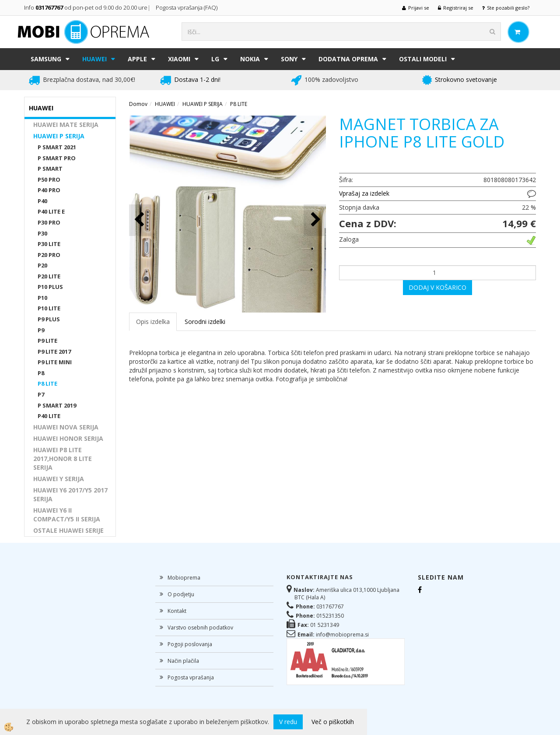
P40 (42, 201)
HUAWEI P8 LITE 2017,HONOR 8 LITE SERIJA (63, 459)
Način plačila (183, 661)
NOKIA (250, 59)
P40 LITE (49, 416)
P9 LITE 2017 (54, 352)
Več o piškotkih (333, 722)
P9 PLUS (49, 319)
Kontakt (177, 611)
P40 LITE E (51, 211)
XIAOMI (179, 59)
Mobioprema (184, 578)
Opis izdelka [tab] (153, 322)
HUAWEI (94, 59)
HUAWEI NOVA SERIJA (66, 427)
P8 (41, 373)
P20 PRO (49, 255)
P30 (42, 233)
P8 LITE (47, 383)
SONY (289, 59)
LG (215, 59)
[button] (315, 220)
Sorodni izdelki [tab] (205, 322)
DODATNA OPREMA (348, 59)
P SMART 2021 (57, 147)
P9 (41, 330)
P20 (42, 265)
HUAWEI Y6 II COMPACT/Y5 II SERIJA (67, 515)
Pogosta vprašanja (191, 677)
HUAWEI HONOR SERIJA (68, 438)
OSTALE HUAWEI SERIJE (68, 530)
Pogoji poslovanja (190, 644)
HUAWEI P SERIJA (59, 136)
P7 (41, 394)
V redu (288, 722)
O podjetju (181, 594)
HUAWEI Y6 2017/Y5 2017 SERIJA (70, 494)
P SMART (50, 169)
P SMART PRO (57, 158)
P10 (42, 298)
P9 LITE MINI (55, 362)
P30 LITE (49, 244)
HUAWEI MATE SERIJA (66, 125)
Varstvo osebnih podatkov (200, 628)
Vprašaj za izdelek (364, 193)
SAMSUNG (46, 59)
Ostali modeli (423, 59)
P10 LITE (49, 308)
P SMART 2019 (57, 405)
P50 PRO (49, 179)
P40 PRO (49, 190)
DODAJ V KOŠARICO (437, 287)
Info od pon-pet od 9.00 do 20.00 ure (86, 7)
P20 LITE (49, 276)
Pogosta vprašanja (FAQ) (187, 7)
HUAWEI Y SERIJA (59, 479)
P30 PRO (49, 222)
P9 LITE (47, 341)
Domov (138, 104)
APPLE (137, 59)
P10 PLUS (50, 287)
